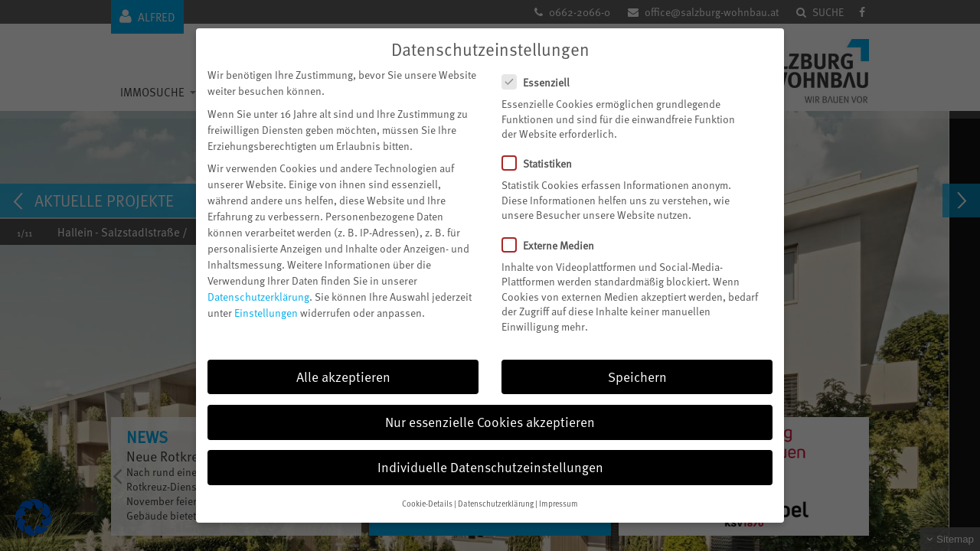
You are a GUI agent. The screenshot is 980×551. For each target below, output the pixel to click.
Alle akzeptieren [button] (343, 374)
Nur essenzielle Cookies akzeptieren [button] (490, 419)
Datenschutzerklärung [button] (496, 502)
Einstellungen (266, 310)
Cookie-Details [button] (427, 502)
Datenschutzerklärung (258, 294)
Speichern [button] (637, 374)
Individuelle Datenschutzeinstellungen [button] (490, 465)
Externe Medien (554, 243)
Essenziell (542, 80)
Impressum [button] (559, 502)
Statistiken (543, 162)
